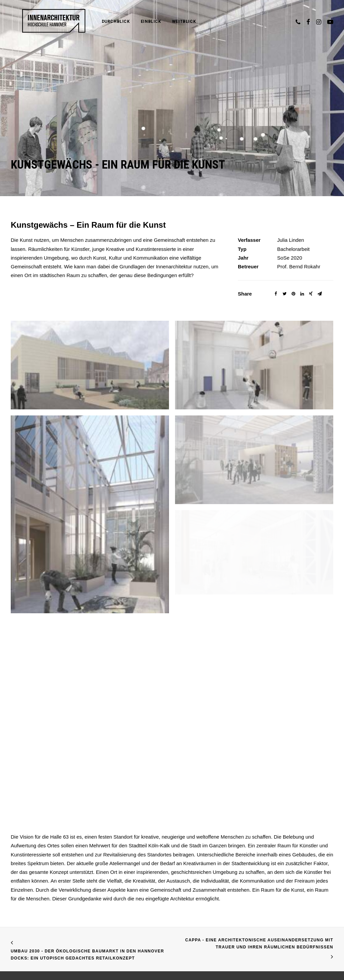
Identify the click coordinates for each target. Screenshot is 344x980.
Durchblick (99, 21)
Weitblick (167, 21)
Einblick (134, 21)
